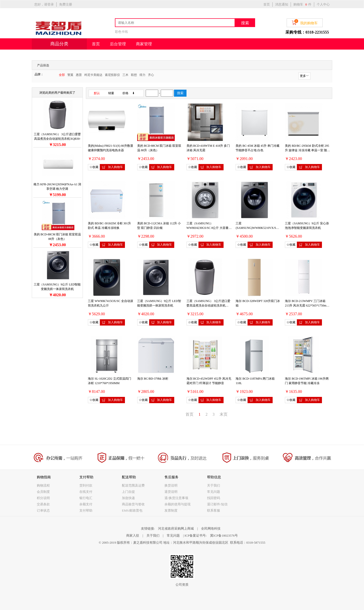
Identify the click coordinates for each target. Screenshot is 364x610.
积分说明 (43, 498)
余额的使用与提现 (177, 504)
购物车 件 (302, 4)
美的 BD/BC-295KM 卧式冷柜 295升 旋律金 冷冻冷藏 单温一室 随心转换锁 (307, 150)
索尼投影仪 (112, 75)
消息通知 (282, 4)
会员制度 (43, 492)
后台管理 (118, 44)
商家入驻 (133, 536)
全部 (62, 75)
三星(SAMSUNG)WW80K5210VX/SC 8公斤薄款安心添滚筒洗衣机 (258, 228)
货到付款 (86, 485)
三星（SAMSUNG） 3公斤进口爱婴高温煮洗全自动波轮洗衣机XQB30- (209, 306)
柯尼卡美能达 (93, 75)
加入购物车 (112, 167)
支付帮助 (86, 510)
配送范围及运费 (133, 485)
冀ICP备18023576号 (224, 536)
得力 (142, 75)
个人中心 (323, 4)
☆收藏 (94, 167)
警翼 (70, 75)
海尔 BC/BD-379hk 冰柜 (153, 379)
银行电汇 (86, 498)
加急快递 (128, 498)
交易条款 (43, 504)
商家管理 (144, 44)
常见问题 (214, 492)
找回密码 (214, 498)
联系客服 (214, 510)
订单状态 (43, 510)
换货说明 (171, 485)
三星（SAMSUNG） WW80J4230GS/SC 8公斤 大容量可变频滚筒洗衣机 (209, 228)
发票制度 (171, 510)
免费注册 (66, 4)
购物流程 (43, 485)
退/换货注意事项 (176, 498)
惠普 (79, 75)
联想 (134, 75)
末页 (224, 414)
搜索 (245, 23)
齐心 (151, 75)
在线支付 (86, 492)
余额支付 (86, 504)
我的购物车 (305, 22)
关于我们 (214, 485)
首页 (267, 4)
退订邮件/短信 (217, 504)
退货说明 (171, 492)
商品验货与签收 (133, 504)
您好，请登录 (44, 4)
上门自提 (128, 492)
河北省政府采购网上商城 (176, 528)
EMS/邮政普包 (132, 510)
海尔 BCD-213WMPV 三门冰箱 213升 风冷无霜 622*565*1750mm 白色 (307, 306)
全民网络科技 (211, 528)
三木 (125, 75)
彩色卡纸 (121, 32)
